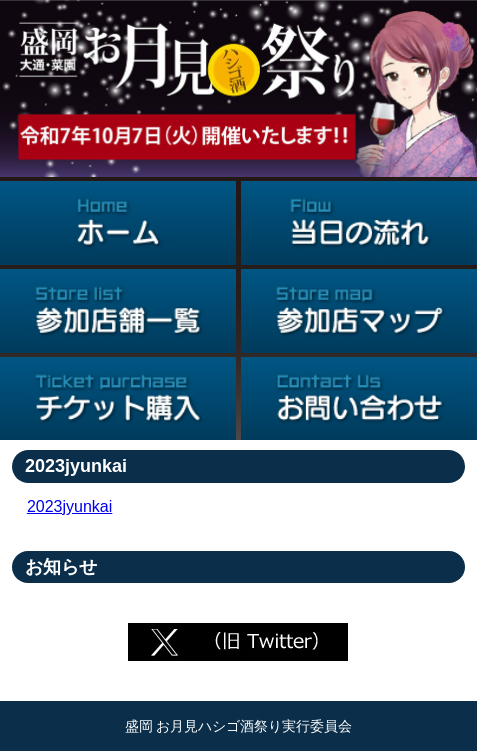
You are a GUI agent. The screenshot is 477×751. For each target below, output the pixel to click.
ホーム (118, 223)
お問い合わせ (359, 399)
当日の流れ (359, 223)
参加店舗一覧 (118, 311)
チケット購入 (118, 399)
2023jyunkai (69, 506)
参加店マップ (359, 311)
